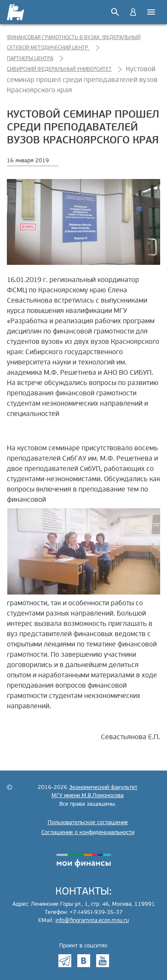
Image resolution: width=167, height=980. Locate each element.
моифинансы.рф (84, 861)
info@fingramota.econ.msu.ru (92, 920)
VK (84, 961)
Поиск (115, 12)
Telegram (65, 961)
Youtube (103, 961)
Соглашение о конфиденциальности (88, 832)
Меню (151, 12)
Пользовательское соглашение (88, 822)
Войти (133, 12)
